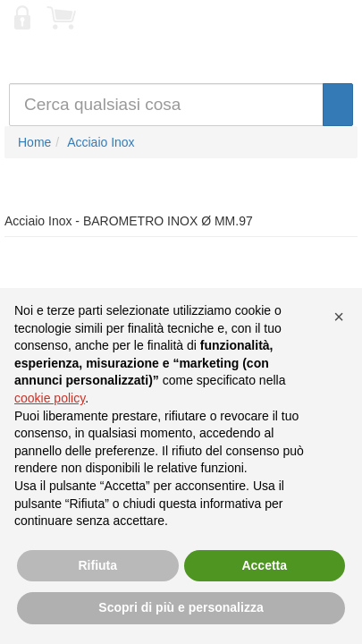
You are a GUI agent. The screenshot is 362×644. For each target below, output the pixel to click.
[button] (339, 317)
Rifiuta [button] (97, 565)
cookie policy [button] (50, 398)
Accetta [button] (264, 565)
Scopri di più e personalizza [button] (181, 607)
